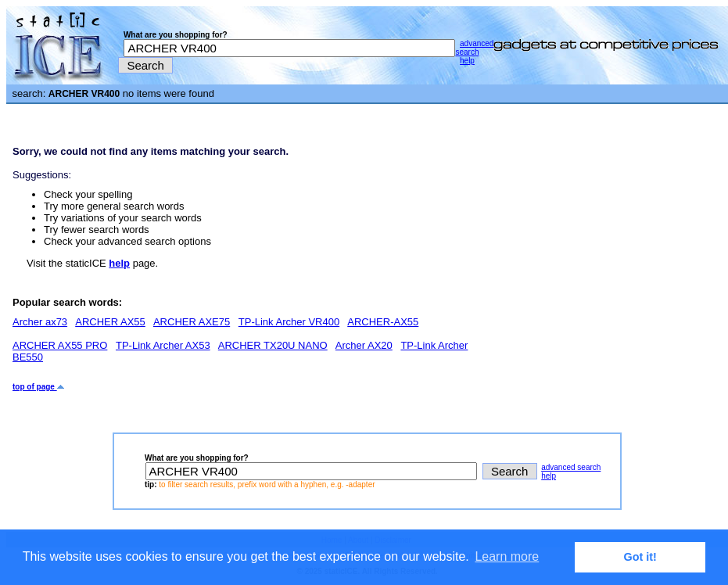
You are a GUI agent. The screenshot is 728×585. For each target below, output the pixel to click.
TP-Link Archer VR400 (289, 322)
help (467, 61)
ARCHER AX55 (110, 322)
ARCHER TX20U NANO (273, 345)
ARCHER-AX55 (383, 322)
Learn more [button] (507, 556)
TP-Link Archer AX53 (163, 345)
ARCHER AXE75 (192, 322)
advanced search (474, 48)
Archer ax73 (40, 322)
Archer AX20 (364, 345)
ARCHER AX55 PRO (60, 345)
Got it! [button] (640, 557)
